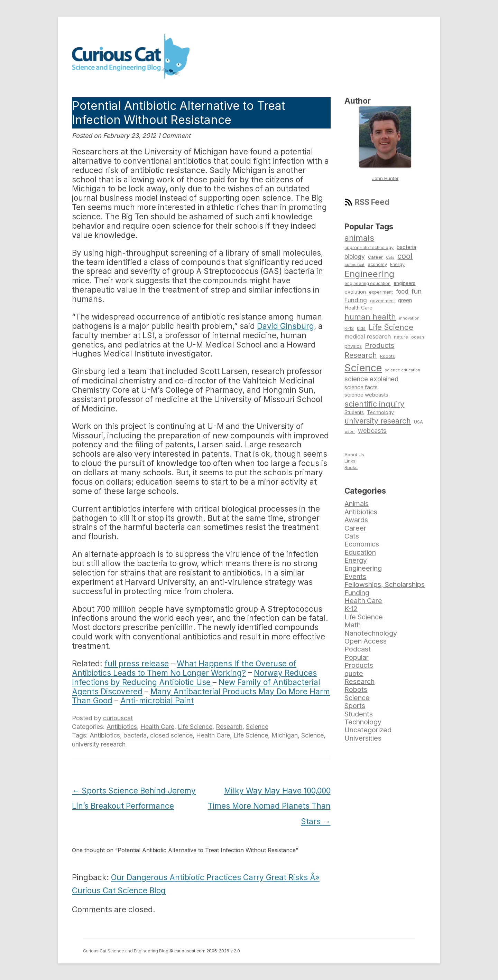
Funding (357, 593)
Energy (356, 560)
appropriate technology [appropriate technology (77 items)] (369, 248)
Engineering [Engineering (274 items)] (369, 274)
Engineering (363, 568)
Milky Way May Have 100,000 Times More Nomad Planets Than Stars (269, 806)
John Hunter (385, 178)
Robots (356, 689)
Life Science (195, 727)
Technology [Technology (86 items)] (380, 412)
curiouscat (118, 718)
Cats (352, 536)
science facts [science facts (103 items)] (361, 387)
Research (229, 727)
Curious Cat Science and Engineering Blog (126, 951)
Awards (356, 520)
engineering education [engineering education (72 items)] (367, 284)
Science (257, 727)
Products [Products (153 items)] (380, 345)
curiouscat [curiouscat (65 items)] (354, 265)
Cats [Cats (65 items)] (390, 257)
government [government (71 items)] (382, 301)
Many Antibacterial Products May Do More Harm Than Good (201, 696)
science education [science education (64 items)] (403, 370)
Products (359, 665)
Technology (363, 722)
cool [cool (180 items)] (405, 256)
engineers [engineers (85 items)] (404, 283)
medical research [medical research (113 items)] (368, 336)
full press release (137, 663)
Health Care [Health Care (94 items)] (358, 308)
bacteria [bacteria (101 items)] (406, 247)
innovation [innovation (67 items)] (409, 318)
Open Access (366, 641)
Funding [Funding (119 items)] (356, 300)
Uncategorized (368, 730)
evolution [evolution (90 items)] (355, 292)
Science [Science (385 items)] (363, 368)
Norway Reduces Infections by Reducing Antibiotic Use (194, 677)
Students (359, 714)
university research (99, 744)
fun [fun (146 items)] (417, 291)
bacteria (135, 735)
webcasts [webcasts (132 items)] (372, 430)
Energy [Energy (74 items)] (397, 264)
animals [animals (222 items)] (359, 238)
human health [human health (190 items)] (370, 317)
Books (351, 467)
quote (354, 674)
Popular (357, 657)
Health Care (157, 727)
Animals (357, 504)
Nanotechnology (371, 633)
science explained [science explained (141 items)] (371, 379)
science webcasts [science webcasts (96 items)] (366, 395)
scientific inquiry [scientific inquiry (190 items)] (374, 404)
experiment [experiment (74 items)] (381, 292)
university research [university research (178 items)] (378, 421)
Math (353, 625)
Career (355, 528)
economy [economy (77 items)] (377, 264)
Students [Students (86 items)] (354, 412)
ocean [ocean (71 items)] (418, 337)
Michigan (285, 735)
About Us (354, 455)
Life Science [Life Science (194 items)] (391, 327)
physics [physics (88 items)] (353, 346)
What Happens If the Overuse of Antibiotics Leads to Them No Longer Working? (184, 668)
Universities (363, 738)
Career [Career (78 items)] (375, 257)
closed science (171, 735)
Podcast (358, 649)
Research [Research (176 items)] (361, 355)
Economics (362, 544)
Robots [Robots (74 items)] (388, 356)
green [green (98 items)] (405, 300)
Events (355, 577)
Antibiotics (122, 727)
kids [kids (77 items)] (361, 328)
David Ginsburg (285, 326)
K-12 (351, 609)
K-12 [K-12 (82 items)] (349, 328)
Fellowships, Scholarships (385, 584)
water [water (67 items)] (350, 431)
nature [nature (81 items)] (401, 337)
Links (350, 461)
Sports (355, 706)
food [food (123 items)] (402, 291)
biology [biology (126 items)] (355, 256)
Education (360, 552)
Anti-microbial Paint (157, 700)
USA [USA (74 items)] (418, 422)
